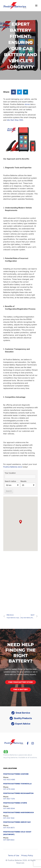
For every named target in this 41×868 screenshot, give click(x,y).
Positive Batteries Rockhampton (18, 793)
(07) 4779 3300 (9, 789)
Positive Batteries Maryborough (19, 812)
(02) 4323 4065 (9, 779)
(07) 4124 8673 (9, 828)
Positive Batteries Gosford (16, 774)
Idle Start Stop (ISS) (15, 120)
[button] (14, 92)
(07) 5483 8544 (9, 808)
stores (27, 104)
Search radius (10, 481)
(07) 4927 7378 (9, 799)
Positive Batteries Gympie (15, 803)
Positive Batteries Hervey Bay (17, 822)
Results (23, 481)
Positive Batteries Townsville (17, 784)
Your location (10, 473)
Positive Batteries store (13, 467)
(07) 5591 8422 (9, 840)
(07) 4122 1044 (9, 818)
